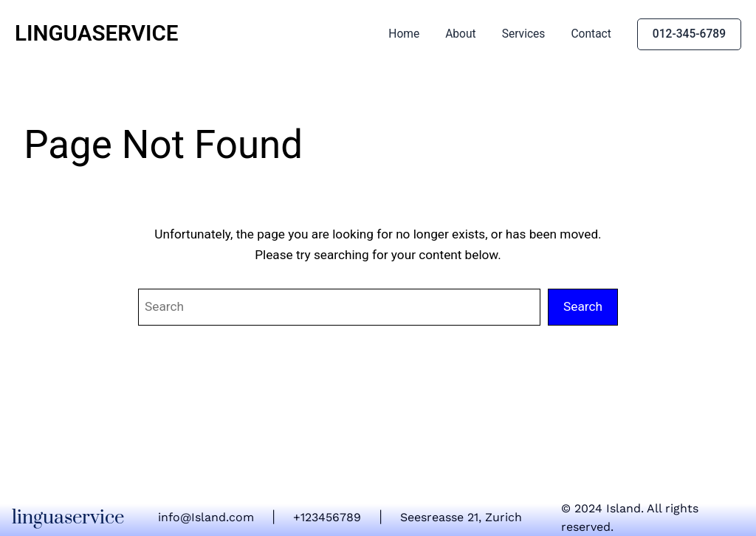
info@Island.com (206, 518)
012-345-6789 (689, 34)
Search (583, 306)
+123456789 (327, 518)
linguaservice (97, 33)
